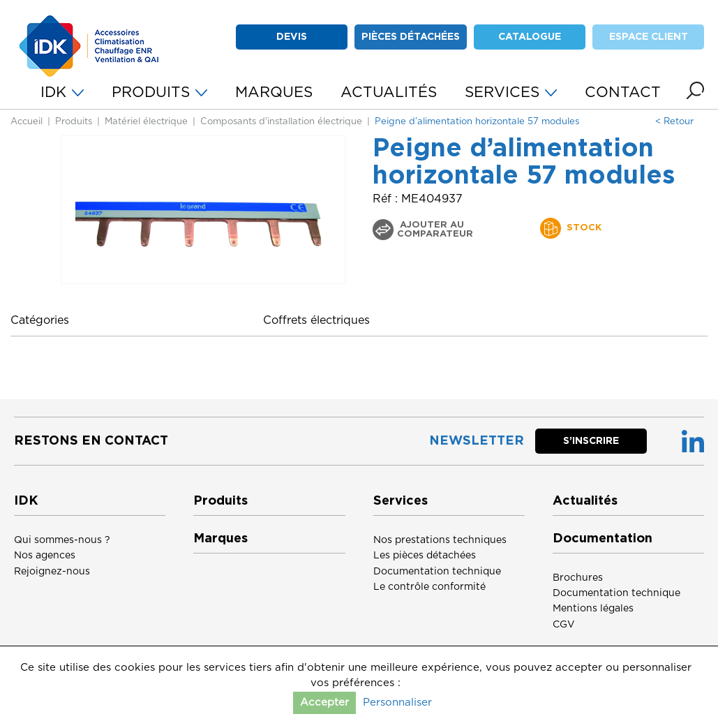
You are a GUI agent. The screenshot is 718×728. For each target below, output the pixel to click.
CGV (564, 625)
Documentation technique (437, 572)
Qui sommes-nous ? (62, 540)
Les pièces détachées (425, 556)
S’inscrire (591, 441)
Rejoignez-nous (52, 572)
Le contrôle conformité (429, 587)
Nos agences (45, 556)
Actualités (585, 501)
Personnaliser (397, 703)
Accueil (27, 122)
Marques (220, 539)
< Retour (674, 122)
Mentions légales (593, 609)
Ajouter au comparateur (435, 230)
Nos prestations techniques (440, 540)
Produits (74, 122)
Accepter (324, 703)
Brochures (578, 578)
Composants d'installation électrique (281, 122)
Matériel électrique (146, 122)
